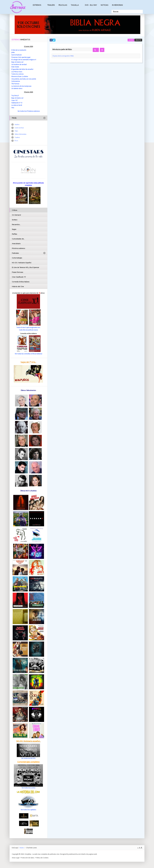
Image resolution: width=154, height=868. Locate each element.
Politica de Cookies (42, 857)
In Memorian (117, 5)
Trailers (51, 5)
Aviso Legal (16, 857)
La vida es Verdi (17, 105)
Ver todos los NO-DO (28, 758)
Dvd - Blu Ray (91, 5)
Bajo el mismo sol (17, 62)
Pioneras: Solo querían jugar (21, 57)
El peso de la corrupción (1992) (63, 56)
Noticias (104, 5)
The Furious (16, 83)
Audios (17, 124)
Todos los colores (18, 74)
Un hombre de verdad (19, 64)
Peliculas (63, 5)
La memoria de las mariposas (22, 86)
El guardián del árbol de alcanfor (23, 69)
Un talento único (17, 88)
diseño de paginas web (89, 853)
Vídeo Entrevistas (21, 134)
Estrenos (37, 5)
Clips (16, 131)
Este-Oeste (15, 67)
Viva (13, 107)
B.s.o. (17, 141)
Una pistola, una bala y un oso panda (24, 79)
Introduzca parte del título (52, 47)
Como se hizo (19, 127)
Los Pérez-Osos (17, 71)
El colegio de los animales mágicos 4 (24, 60)
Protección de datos (28, 857)
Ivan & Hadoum (17, 55)
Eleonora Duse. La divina (20, 76)
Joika (13, 52)
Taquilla (75, 5)
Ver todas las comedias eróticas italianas (28, 353)
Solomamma (16, 81)
